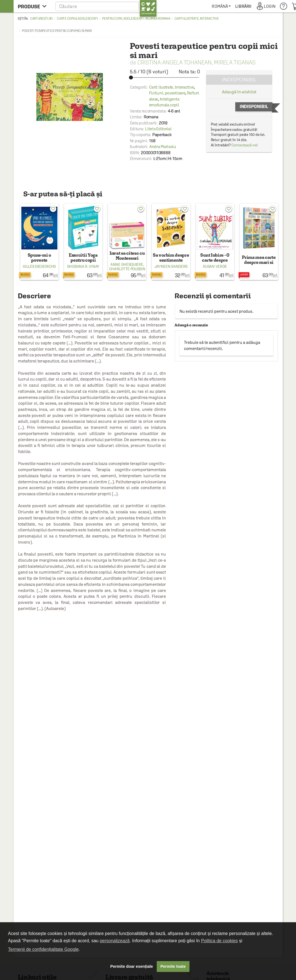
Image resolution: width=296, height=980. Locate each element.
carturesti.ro (41, 19)
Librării (243, 6)
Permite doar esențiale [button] (132, 966)
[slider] (165, 77)
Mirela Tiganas (235, 62)
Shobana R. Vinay (83, 266)
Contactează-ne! (245, 145)
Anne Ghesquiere (127, 264)
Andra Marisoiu (163, 147)
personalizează (115, 941)
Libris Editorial (158, 129)
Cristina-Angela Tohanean (174, 62)
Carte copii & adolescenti (77, 19)
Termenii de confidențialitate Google (43, 949)
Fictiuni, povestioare (167, 93)
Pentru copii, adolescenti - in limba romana (136, 19)
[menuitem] (221, 6)
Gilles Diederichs (39, 266)
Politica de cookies (220, 941)
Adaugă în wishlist (239, 92)
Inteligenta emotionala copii (164, 102)
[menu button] (34, 6)
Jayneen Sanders (171, 266)
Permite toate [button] (173, 966)
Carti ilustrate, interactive (197, 19)
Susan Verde (215, 266)
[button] (106, 6)
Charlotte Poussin (127, 269)
